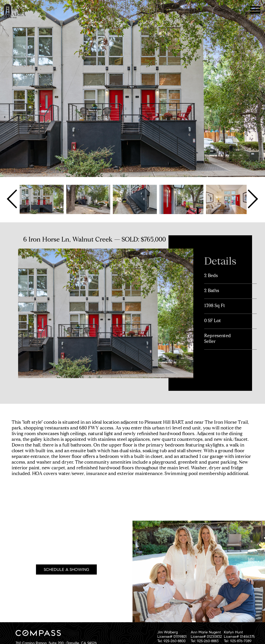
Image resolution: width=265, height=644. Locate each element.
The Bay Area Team (15, 11)
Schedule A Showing (66, 569)
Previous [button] (13, 199)
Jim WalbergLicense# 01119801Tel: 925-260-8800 (172, 637)
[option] (42, 199)
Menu (255, 10)
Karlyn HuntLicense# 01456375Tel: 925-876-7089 (239, 637)
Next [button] (252, 199)
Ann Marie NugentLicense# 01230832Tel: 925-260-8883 (206, 637)
